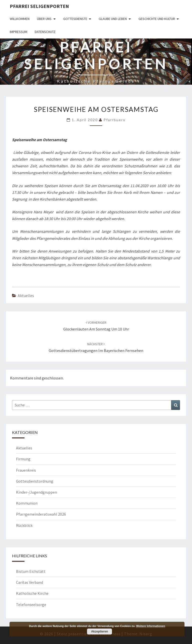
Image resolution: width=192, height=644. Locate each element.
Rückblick (24, 525)
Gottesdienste (75, 19)
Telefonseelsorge (31, 605)
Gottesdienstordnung (35, 481)
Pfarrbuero (114, 120)
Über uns (44, 19)
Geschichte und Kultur (157, 19)
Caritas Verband (29, 582)
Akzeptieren (99, 632)
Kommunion (27, 503)
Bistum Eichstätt (31, 571)
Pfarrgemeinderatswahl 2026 (41, 514)
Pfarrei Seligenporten (39, 6)
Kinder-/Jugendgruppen (36, 492)
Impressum (18, 32)
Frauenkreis (26, 470)
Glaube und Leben (113, 19)
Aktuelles (26, 296)
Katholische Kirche (32, 593)
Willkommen (20, 19)
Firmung (23, 459)
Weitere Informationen (150, 626)
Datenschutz (45, 32)
